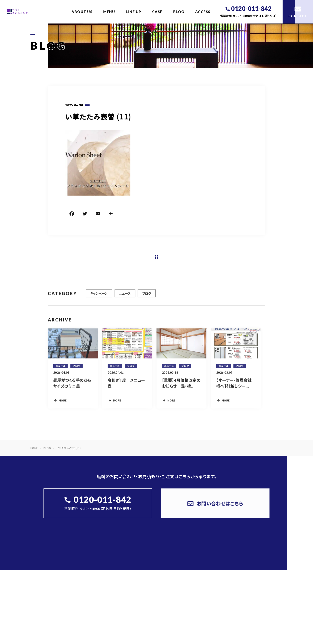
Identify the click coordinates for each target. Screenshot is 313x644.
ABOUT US (82, 12)
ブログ (147, 296)
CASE (157, 12)
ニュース (125, 296)
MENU (109, 12)
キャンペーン (99, 296)
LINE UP (134, 12)
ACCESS (203, 12)
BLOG (179, 12)
